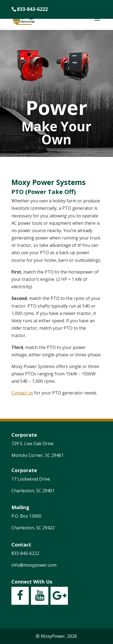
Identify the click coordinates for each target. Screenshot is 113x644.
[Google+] (59, 596)
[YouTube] (40, 596)
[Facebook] (20, 596)
